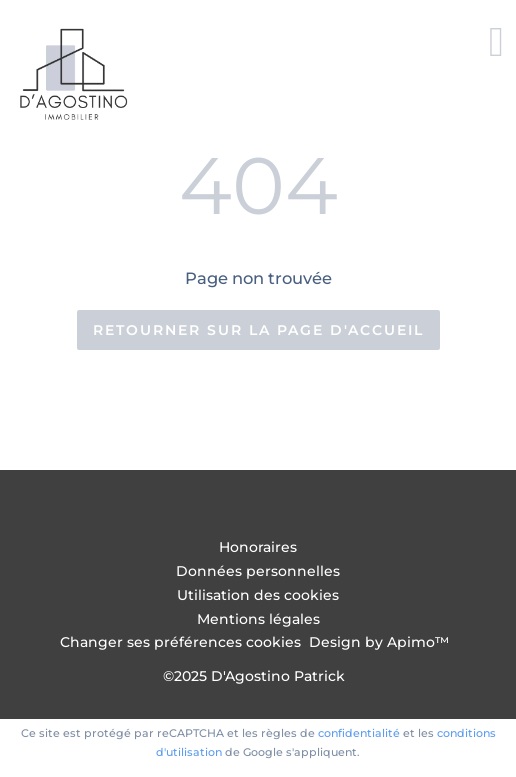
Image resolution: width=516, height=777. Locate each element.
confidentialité (359, 733)
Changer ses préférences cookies (180, 642)
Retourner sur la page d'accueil (258, 330)
